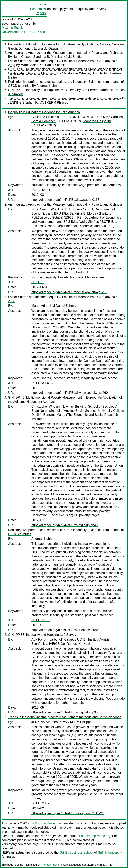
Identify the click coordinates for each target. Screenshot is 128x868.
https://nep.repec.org (96, 836)
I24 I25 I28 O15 (42, 190)
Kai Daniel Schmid (52, 65)
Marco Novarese (79, 840)
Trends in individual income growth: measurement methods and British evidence (65, 98)
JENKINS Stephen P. (23, 103)
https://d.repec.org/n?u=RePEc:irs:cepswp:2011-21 (67, 813)
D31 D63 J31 (41, 620)
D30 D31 (38, 282)
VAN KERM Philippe (54, 103)
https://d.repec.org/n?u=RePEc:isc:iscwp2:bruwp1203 (69, 292)
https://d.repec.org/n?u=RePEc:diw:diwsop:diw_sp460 (70, 393)
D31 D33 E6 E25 (43, 383)
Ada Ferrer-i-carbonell (97, 90)
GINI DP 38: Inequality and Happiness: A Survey (42, 90)
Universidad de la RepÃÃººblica (24, 32)
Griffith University (110, 853)
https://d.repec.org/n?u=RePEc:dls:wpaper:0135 (65, 200)
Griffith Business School (76, 853)
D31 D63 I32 (40, 803)
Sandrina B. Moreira (47, 57)
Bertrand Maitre (54, 415)
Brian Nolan (100, 73)
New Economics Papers (38, 9)
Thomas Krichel (50, 865)
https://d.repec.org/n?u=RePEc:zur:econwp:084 (65, 630)
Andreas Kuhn (46, 86)
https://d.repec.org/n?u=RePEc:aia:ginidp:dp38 (64, 712)
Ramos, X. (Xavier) (80, 644)
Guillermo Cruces (98, 44)
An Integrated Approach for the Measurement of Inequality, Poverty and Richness (65, 53)
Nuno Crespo (22, 57)
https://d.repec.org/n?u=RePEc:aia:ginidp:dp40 (64, 525)
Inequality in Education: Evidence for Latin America (44, 44)
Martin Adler (29, 65)
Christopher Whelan (76, 73)
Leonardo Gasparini (48, 48)
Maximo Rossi (12, 28)
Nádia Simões (73, 57)
